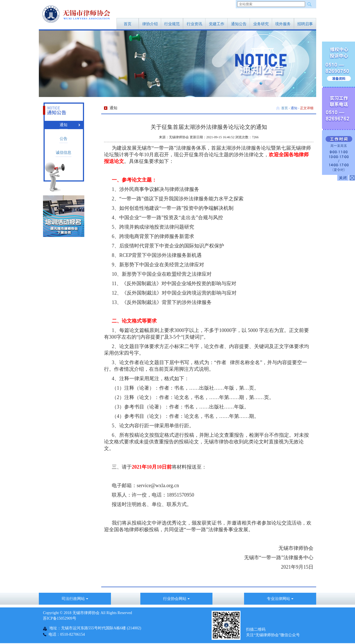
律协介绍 (150, 24)
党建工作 (217, 24)
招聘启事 (305, 24)
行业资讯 (194, 24)
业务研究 (261, 24)
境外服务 (283, 24)
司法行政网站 (75, 599)
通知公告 (239, 24)
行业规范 (172, 24)
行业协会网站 (176, 599)
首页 (128, 24)
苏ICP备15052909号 (60, 618)
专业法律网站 (280, 599)
